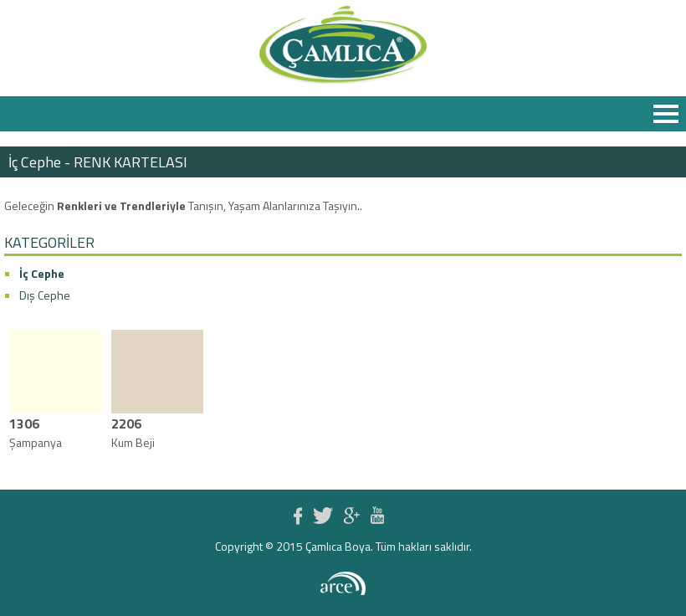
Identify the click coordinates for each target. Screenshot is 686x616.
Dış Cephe (45, 295)
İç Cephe (42, 273)
